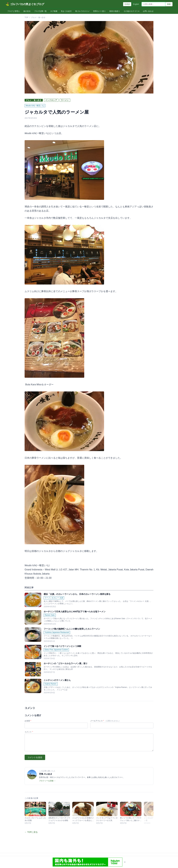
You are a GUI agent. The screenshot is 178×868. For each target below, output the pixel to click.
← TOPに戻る (31, 832)
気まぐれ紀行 (66, 11)
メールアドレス (105, 721)
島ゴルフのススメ (82, 11)
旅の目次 (27, 11)
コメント (29, 732)
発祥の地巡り (115, 11)
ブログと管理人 (14, 11)
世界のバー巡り (99, 11)
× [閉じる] (125, 862)
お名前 (28, 721)
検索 (169, 4)
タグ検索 (54, 11)
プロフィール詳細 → (47, 781)
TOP (26, 17)
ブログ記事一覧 (40, 11)
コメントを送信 (35, 757)
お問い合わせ (148, 11)
